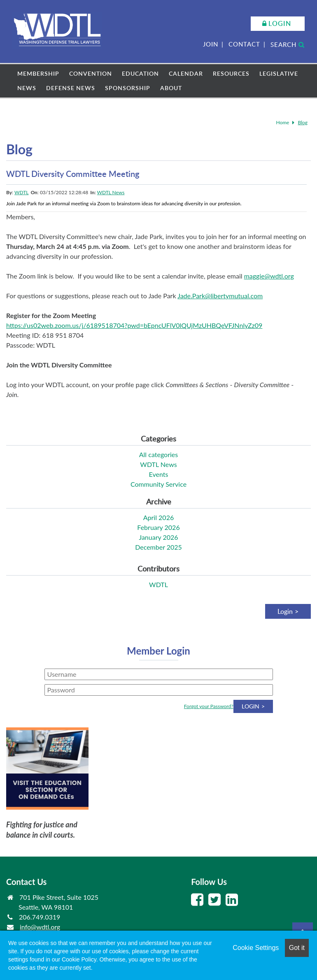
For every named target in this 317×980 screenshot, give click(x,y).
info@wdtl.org (40, 927)
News (27, 88)
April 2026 (158, 517)
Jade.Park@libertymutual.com (220, 296)
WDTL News (111, 192)
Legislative (279, 73)
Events (159, 474)
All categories (158, 454)
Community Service (158, 484)
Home (282, 122)
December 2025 (158, 547)
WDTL (21, 192)
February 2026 (158, 527)
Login (280, 23)
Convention (91, 73)
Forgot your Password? (209, 706)
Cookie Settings (256, 948)
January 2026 (158, 537)
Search (288, 44)
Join (211, 44)
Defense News (71, 88)
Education (140, 73)
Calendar (186, 73)
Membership (38, 73)
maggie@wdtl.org (269, 276)
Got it (297, 948)
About (171, 88)
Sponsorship (128, 88)
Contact (244, 44)
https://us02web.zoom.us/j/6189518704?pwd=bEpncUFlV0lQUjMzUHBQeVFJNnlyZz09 (134, 325)
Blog (303, 122)
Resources (231, 73)
